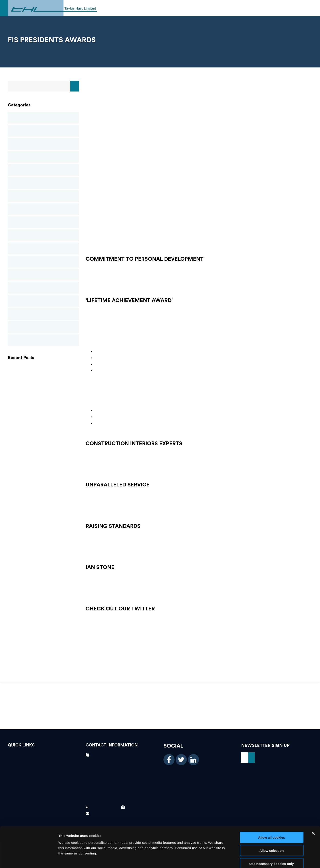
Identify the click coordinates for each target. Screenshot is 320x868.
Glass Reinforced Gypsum (43, 170)
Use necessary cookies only (272, 840)
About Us (43, 787)
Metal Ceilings (43, 183)
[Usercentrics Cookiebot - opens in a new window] (29, 859)
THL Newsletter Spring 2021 (43, 389)
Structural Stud (43, 301)
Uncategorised (43, 340)
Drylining (43, 157)
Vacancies (43, 756)
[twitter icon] (181, 760)
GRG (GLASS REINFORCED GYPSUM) (43, 379)
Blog (43, 118)
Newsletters (43, 222)
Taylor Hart (43, 327)
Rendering (43, 275)
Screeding (43, 288)
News (43, 209)
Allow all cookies (272, 813)
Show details (233, 859)
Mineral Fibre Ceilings (43, 196)
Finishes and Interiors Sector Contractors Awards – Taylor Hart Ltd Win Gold (43, 400)
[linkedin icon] (193, 760)
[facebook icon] (169, 760)
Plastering (43, 262)
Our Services (43, 779)
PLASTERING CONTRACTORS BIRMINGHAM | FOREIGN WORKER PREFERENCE (43, 369)
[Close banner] (313, 809)
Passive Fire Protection (43, 249)
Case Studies (43, 131)
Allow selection (271, 826)
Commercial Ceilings (43, 144)
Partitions (43, 235)
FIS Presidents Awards (43, 410)
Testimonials (43, 764)
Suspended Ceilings (43, 314)
